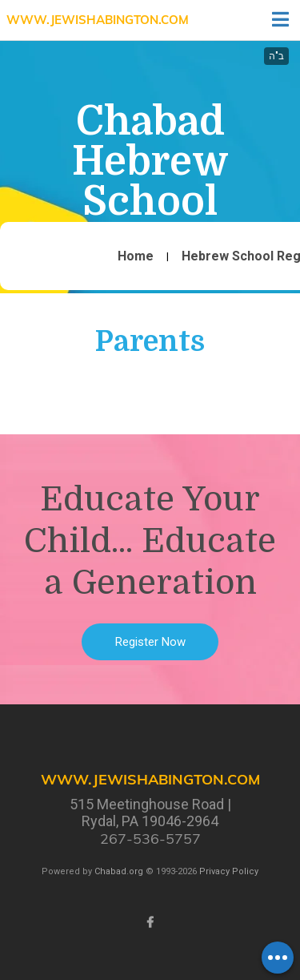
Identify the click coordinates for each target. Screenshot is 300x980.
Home (136, 256)
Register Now (150, 642)
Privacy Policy (229, 871)
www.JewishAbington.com (98, 20)
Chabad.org (119, 871)
